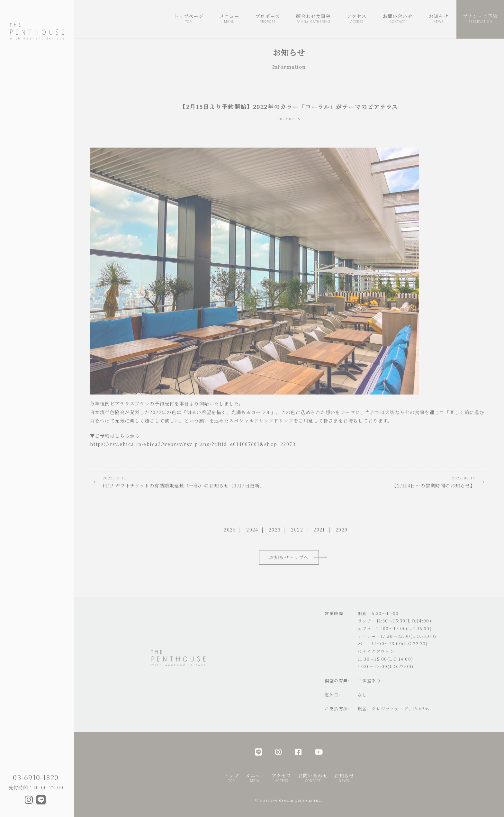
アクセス (357, 19)
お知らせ (438, 19)
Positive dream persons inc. (292, 800)
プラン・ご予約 (480, 19)
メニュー (230, 19)
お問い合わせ (398, 19)
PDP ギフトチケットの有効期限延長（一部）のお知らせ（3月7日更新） (189, 482)
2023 (275, 529)
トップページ (189, 19)
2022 (297, 529)
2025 (230, 529)
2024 (252, 529)
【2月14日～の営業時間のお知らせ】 (388, 482)
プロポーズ (267, 19)
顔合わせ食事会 (313, 19)
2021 (319, 529)
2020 (342, 529)
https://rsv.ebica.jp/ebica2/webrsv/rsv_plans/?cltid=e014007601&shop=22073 (193, 444)
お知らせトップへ (289, 557)
